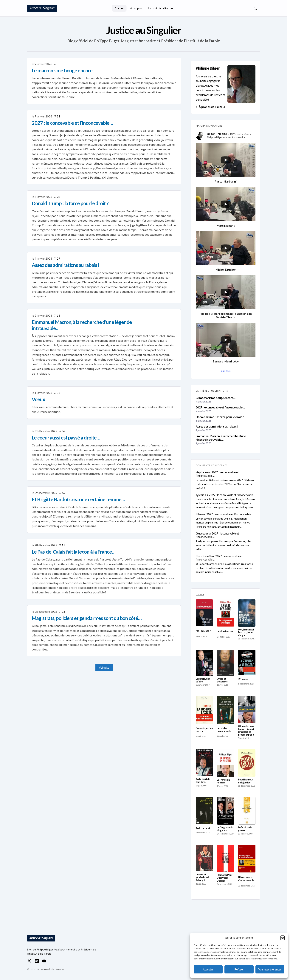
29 (58, 258)
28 (58, 197)
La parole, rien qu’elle (203, 680)
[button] (283, 938)
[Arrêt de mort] (204, 811)
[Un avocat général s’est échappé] (204, 858)
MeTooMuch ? (203, 631)
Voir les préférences (270, 969)
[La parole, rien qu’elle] (204, 663)
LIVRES (200, 594)
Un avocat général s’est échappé (202, 877)
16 (58, 316)
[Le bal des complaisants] (225, 710)
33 (58, 393)
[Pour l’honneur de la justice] (247, 763)
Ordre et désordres (222, 680)
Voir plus (104, 667)
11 (63, 545)
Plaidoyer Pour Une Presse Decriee (224, 878)
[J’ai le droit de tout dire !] (204, 762)
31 (58, 116)
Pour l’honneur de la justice (245, 781)
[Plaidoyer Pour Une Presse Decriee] (225, 858)
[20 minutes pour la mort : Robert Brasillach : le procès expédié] (247, 710)
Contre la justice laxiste (204, 730)
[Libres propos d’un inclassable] (247, 858)
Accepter (208, 969)
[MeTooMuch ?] (204, 613)
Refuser (239, 969)
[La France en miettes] (225, 763)
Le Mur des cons (225, 631)
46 (63, 493)
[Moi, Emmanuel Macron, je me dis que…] (247, 613)
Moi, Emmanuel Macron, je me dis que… (246, 633)
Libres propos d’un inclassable (246, 879)
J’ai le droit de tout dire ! (203, 780)
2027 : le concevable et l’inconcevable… (220, 407)
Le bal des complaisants (224, 730)
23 (63, 612)
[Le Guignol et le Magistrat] (225, 811)
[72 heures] (247, 663)
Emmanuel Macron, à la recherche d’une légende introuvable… (221, 438)
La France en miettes (223, 781)
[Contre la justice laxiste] (204, 710)
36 (63, 431)
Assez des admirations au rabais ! (217, 426)
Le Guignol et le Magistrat (225, 829)
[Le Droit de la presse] (247, 811)
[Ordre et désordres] (225, 663)
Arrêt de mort (203, 828)
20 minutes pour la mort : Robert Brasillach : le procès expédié (246, 730)
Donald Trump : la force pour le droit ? (220, 417)
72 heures (243, 679)
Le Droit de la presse (245, 829)
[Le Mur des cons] (225, 613)
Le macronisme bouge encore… (216, 398)
